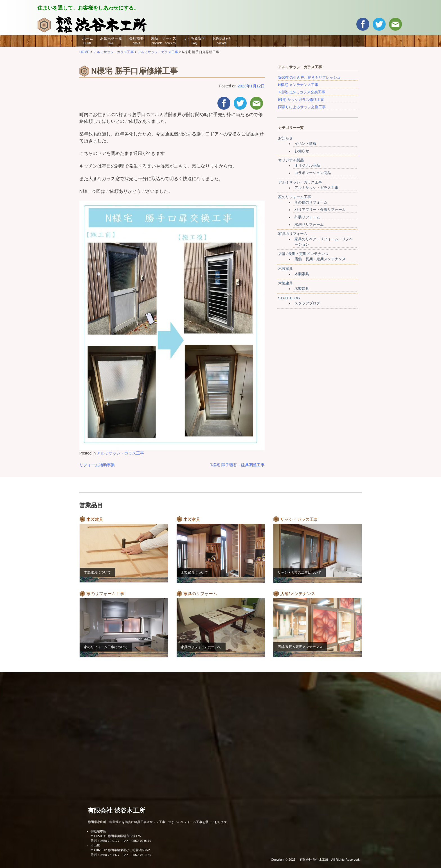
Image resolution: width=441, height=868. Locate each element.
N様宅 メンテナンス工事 (298, 85)
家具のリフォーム (293, 234)
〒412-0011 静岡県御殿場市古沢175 (116, 836)
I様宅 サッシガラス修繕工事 (301, 100)
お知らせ (285, 138)
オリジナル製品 (291, 160)
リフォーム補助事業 (97, 465)
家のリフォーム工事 (295, 197)
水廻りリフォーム (309, 225)
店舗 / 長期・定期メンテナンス (303, 254)
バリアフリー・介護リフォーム (320, 210)
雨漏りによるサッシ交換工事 (302, 107)
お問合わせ (221, 40)
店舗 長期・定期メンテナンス (320, 259)
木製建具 (285, 283)
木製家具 (285, 269)
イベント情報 (305, 144)
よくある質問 (194, 40)
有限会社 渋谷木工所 (116, 811)
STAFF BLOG (289, 298)
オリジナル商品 (307, 166)
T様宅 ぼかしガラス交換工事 (302, 92)
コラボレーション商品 (313, 173)
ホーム (88, 40)
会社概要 (136, 40)
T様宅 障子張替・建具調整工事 (237, 465)
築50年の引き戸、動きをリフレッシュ (309, 78)
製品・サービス (164, 40)
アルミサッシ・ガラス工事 (120, 453)
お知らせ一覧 (111, 40)
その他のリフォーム (311, 202)
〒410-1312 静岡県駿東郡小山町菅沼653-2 (120, 850)
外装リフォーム (307, 217)
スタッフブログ (307, 303)
